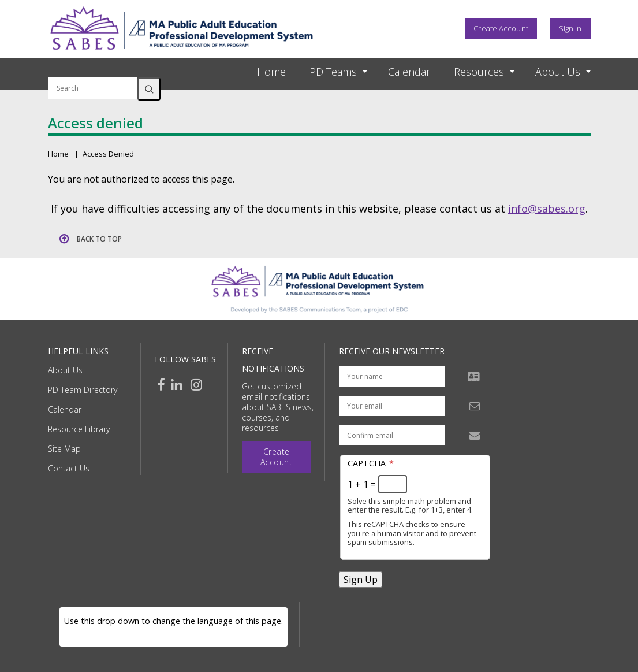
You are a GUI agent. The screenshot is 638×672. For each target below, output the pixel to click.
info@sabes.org (547, 209)
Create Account (501, 28)
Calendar (409, 72)
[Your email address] (392, 406)
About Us (65, 370)
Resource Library (79, 429)
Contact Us (69, 468)
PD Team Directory (83, 390)
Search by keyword (93, 70)
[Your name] (392, 376)
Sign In (570, 28)
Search (149, 89)
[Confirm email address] (392, 435)
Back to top (99, 239)
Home (271, 72)
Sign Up (361, 580)
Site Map (64, 449)
